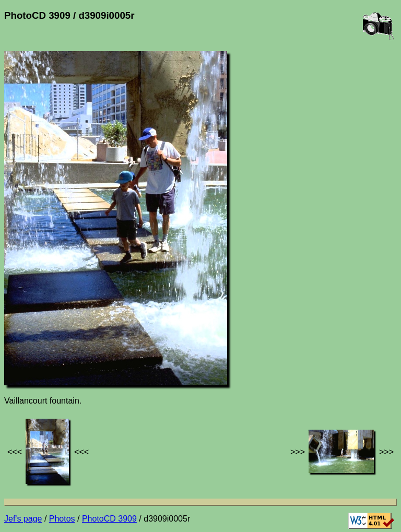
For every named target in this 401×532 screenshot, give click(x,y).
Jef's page (23, 519)
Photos (62, 519)
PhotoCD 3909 (109, 519)
